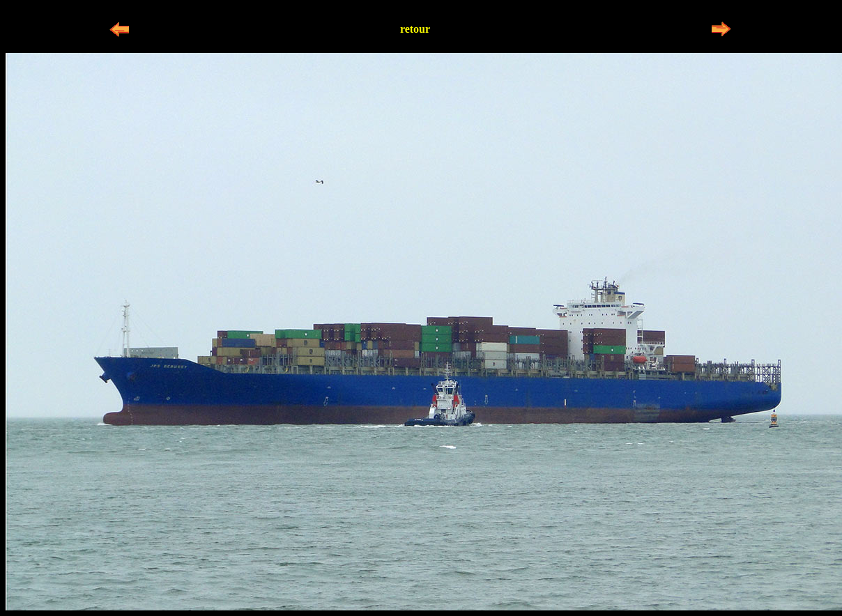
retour (415, 29)
